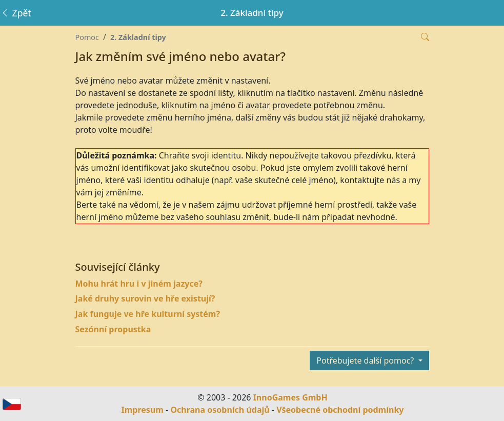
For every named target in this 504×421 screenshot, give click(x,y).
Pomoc (87, 37)
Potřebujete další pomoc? (366, 360)
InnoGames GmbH (290, 397)
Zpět (16, 13)
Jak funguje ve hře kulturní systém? (148, 314)
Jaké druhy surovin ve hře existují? (145, 298)
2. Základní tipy (138, 37)
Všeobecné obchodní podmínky (340, 410)
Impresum (143, 410)
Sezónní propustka (113, 329)
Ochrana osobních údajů (220, 410)
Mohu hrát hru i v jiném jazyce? (139, 284)
